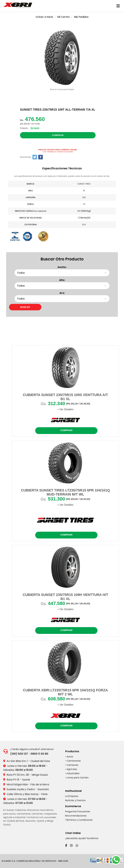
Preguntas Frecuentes (78, 811)
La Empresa (72, 796)
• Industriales (72, 773)
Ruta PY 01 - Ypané (18, 780)
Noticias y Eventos (75, 800)
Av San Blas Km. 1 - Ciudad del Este (28, 761)
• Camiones (72, 765)
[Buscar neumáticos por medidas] (25, 307)
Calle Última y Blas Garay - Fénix (27, 794)
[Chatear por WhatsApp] (116, 860)
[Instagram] (71, 845)
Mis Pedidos (81, 17)
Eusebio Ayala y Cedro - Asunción (28, 789)
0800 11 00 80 (39, 754)
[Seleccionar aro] (62, 299)
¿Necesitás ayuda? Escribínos (82, 838)
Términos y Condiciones (79, 820)
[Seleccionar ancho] (62, 273)
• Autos (69, 757)
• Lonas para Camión (77, 778)
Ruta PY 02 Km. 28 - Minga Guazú (27, 775)
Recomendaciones (76, 816)
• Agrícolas (71, 769)
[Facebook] (66, 845)
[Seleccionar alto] (62, 286)
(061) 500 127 (19, 754)
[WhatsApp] (77, 845)
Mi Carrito (64, 17)
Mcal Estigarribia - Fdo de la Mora (28, 784)
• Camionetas (73, 761)
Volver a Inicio (44, 17)
